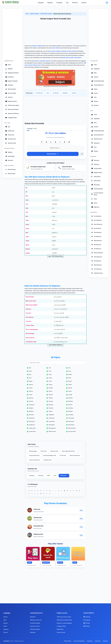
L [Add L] (51, 142)
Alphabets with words (36, 620)
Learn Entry (6, 641)
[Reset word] (82, 154)
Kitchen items (52, 431)
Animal (70, 388)
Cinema (51, 395)
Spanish (6, 623)
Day (30, 368)
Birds (94, 73)
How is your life (30, 338)
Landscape (52, 418)
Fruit (30, 378)
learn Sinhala (56, 48)
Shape (31, 381)
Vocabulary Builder (35, 623)
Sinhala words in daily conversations (71, 58)
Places (50, 391)
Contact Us (98, 641)
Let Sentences (96, 237)
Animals (95, 77)
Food (70, 371)
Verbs (49, 476)
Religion (31, 408)
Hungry (28, 253)
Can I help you (30, 317)
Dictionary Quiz (11, 139)
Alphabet (9, 69)
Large (27, 229)
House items (32, 431)
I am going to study (31, 342)
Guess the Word (11, 93)
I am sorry (28, 321)
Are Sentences (96, 216)
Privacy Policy (68, 641)
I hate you (28, 309)
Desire (27, 245)
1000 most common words (64, 617)
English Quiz (10, 131)
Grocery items (72, 431)
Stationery (32, 418)
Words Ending (10, 174)
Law (69, 368)
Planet (70, 381)
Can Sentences (97, 220)
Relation (70, 411)
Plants (31, 388)
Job (50, 368)
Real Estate (71, 425)
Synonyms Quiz (54, 451)
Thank (27, 241)
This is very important (32, 329)
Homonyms (96, 185)
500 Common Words (12, 109)
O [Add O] (46, 142)
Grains (70, 391)
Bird (30, 375)
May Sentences (97, 241)
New (27, 196)
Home (8, 65)
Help (27, 208)
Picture (51, 411)
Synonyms (32, 476)
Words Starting (10, 170)
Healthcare (32, 425)
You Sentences (96, 269)
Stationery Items (97, 139)
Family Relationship (98, 81)
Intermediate (10, 156)
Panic (27, 237)
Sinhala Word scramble (46, 14)
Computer (32, 405)
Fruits (94, 65)
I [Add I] (60, 142)
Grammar (84, 3)
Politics (70, 405)
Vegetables (96, 69)
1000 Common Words (12, 105)
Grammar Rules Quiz (34, 456)
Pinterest (87, 626)
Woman (28, 249)
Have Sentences (97, 224)
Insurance (71, 415)
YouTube (87, 623)
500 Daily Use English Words (64, 620)
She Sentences (96, 232)
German (5, 617)
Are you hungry (30, 333)
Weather (70, 398)
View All (6, 632)
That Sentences (97, 257)
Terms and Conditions (79, 641)
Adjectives (95, 207)
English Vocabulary (12, 81)
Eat (27, 188)
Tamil (5, 620)
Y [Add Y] (42, 142)
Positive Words (96, 168)
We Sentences (96, 261)
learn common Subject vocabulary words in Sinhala (62, 51)
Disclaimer (90, 641)
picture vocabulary (40, 61)
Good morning (30, 297)
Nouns (94, 203)
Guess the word (61, 632)
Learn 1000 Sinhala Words (55, 256)
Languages (41, 3)
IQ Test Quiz (63, 456)
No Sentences (96, 249)
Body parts (32, 421)
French (5, 626)
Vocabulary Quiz (47, 460)
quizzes (48, 61)
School (31, 391)
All (26, 192)
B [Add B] (69, 142)
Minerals (51, 405)
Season (31, 385)
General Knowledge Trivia (50, 456)
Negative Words (97, 173)
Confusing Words (97, 189)
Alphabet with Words (12, 73)
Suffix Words (96, 181)
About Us (105, 641)
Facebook (87, 617)
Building (31, 411)
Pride (27, 220)
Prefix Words (96, 177)
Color (50, 375)
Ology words (32, 428)
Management (52, 428)
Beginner (9, 152)
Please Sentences (97, 253)
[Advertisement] (12, 35)
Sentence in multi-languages (64, 623)
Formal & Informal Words (97, 194)
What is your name (31, 301)
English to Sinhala (35, 14)
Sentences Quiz (11, 143)
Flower (70, 385)
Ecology (51, 401)
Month (70, 375)
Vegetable (51, 415)
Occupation (52, 421)
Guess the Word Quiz (34, 460)
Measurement (72, 428)
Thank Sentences (97, 273)
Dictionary (75, 3)
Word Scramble (11, 89)
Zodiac (50, 385)
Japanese (6, 629)
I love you (28, 313)
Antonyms (41, 476)
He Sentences (96, 228)
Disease (31, 398)
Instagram (87, 620)
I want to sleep (30, 325)
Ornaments (71, 418)
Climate (51, 398)
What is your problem (32, 305)
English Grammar (11, 101)
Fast (27, 204)
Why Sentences (97, 265)
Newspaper (52, 425)
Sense (27, 225)
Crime (50, 381)
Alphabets (50, 3)
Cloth (70, 378)
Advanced (9, 160)
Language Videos (11, 118)
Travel (31, 395)
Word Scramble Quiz (75, 456)
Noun (55, 476)
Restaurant (71, 421)
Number (51, 388)
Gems (31, 371)
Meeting (70, 401)
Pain (27, 212)
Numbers (95, 105)
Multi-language (33, 451)
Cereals (31, 401)
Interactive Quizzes (35, 629)
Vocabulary (59, 3)
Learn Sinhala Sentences (55, 345)
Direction (31, 415)
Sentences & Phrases (12, 114)
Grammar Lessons (35, 626)
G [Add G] (55, 142)
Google (70, 395)
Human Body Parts (97, 85)
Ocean (50, 378)
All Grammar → (64, 476)
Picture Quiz (10, 135)
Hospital (51, 408)
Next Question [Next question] (53, 154)
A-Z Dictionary (39, 93)
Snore (27, 200)
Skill (27, 233)
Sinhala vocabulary (37, 46)
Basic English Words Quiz (68, 451)
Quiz (67, 3)
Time (50, 371)
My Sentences (96, 245)
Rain (27, 216)
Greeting (71, 408)
